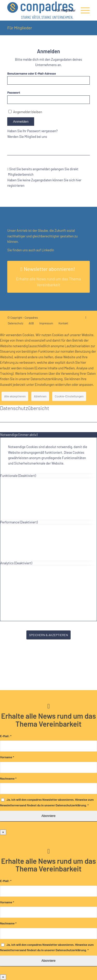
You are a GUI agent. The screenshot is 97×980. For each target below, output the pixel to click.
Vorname (7, 757)
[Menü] (83, 10)
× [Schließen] (3, 832)
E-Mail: (6, 736)
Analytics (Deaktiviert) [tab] (16, 563)
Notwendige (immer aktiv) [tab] (19, 435)
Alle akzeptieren (15, 396)
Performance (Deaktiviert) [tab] (19, 522)
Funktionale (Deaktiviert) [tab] (18, 476)
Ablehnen (40, 396)
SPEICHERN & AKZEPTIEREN (48, 635)
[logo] (40, 10)
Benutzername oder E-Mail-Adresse (32, 73)
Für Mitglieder (20, 28)
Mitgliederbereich (21, 174)
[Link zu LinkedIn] (86, 317)
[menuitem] (63, 10)
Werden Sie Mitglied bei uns (27, 137)
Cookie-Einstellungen (69, 396)
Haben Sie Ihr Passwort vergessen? (32, 131)
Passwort (14, 92)
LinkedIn (47, 250)
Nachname (8, 778)
